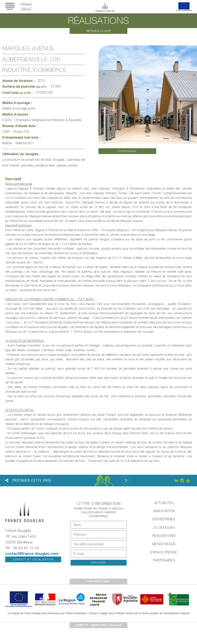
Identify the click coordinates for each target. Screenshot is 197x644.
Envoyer (98, 563)
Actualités (164, 503)
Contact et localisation (33, 559)
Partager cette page (28, 480)
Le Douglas (164, 527)
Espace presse (164, 552)
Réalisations (164, 536)
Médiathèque (164, 544)
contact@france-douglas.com (32, 554)
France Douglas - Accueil (108, 7)
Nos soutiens (98, 581)
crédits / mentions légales (99, 625)
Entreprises (164, 519)
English (26, 9)
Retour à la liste (98, 31)
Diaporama (127, 151)
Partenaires (164, 560)
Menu (10, 7)
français (26, 4)
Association (164, 511)
